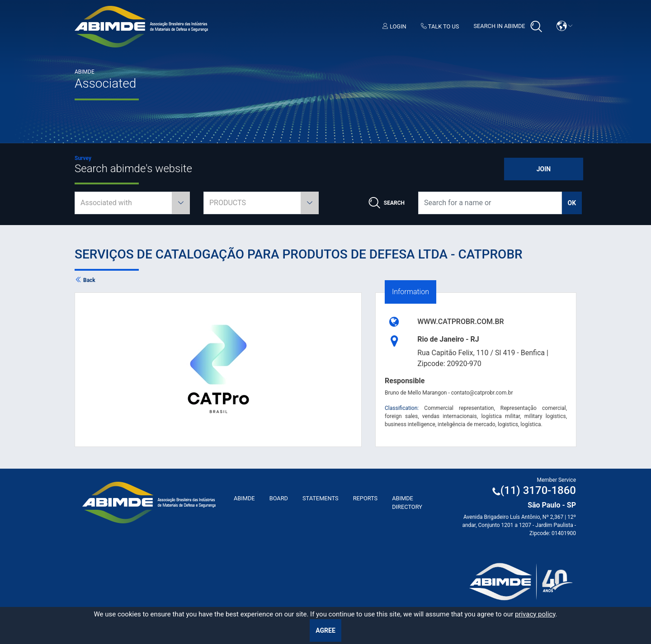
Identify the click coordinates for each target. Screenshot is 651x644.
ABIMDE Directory (407, 503)
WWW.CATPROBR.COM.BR (461, 322)
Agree (325, 630)
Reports (366, 498)
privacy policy (535, 614)
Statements (321, 498)
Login (394, 26)
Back (85, 280)
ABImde (244, 498)
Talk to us (440, 26)
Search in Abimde (507, 27)
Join (544, 169)
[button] (565, 26)
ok (572, 203)
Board (279, 498)
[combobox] (132, 203)
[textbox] (132, 203)
